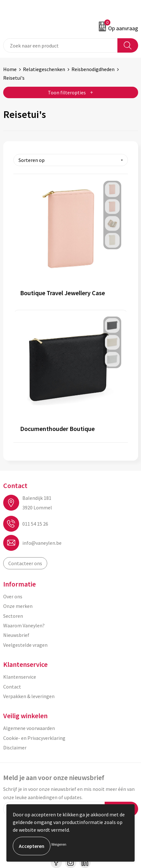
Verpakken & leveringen (29, 696)
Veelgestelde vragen (25, 645)
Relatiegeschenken (44, 69)
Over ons (13, 596)
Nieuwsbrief (16, 635)
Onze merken (18, 606)
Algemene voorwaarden (29, 728)
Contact (12, 687)
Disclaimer (15, 748)
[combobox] (60, 45)
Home (10, 69)
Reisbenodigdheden (93, 69)
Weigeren (59, 844)
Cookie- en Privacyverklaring (34, 738)
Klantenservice (20, 677)
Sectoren (13, 616)
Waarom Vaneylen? (24, 625)
